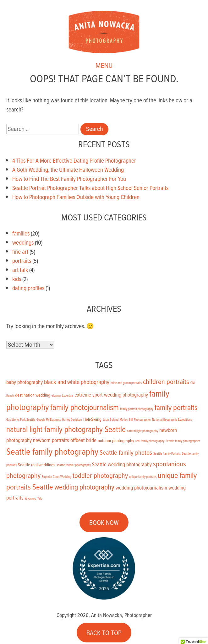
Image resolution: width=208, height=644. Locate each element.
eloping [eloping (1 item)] (56, 395)
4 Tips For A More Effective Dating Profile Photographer (74, 160)
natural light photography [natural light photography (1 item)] (142, 431)
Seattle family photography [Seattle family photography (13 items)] (52, 451)
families (21, 233)
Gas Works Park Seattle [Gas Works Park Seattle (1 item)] (21, 419)
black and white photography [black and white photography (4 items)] (77, 382)
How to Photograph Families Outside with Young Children (76, 197)
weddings (23, 242)
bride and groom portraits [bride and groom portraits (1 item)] (126, 383)
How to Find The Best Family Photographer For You (69, 179)
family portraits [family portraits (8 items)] (176, 407)
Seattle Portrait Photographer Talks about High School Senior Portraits (90, 188)
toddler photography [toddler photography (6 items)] (100, 475)
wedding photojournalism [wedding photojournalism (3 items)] (141, 488)
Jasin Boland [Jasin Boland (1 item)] (111, 419)
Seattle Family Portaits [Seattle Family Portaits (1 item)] (167, 453)
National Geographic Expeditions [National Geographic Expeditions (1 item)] (172, 419)
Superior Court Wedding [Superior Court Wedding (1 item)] (57, 477)
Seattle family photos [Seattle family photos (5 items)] (126, 452)
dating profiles (28, 288)
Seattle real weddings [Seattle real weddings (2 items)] (37, 465)
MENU (104, 69)
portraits (22, 260)
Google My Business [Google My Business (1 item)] (49, 419)
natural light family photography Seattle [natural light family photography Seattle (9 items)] (66, 429)
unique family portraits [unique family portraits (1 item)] (143, 477)
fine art (20, 251)
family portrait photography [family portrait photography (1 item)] (137, 409)
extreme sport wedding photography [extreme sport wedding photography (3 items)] (111, 395)
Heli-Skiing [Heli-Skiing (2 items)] (92, 419)
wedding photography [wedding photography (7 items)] (84, 487)
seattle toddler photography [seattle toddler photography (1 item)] (74, 465)
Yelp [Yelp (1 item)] (40, 498)
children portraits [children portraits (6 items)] (166, 381)
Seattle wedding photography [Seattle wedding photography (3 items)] (122, 464)
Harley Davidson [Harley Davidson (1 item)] (72, 419)
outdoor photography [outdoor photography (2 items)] (116, 440)
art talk (20, 270)
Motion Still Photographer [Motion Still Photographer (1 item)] (135, 419)
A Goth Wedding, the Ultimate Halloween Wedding (68, 169)
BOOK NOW (104, 522)
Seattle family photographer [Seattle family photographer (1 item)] (183, 441)
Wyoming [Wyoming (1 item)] (30, 498)
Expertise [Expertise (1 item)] (68, 395)
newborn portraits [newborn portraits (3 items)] (51, 440)
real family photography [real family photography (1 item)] (150, 441)
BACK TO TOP (104, 632)
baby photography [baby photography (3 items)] (25, 382)
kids (17, 279)
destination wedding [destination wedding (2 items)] (33, 395)
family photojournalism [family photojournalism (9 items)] (85, 407)
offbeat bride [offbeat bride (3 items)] (83, 440)
